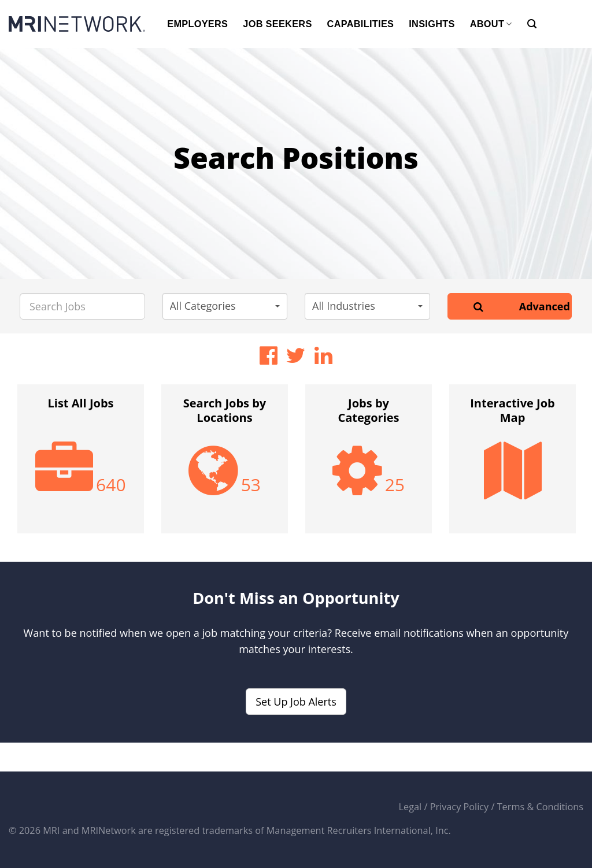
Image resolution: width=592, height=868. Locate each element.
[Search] (532, 24)
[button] (225, 306)
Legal (410, 807)
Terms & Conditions (540, 807)
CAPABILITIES (361, 24)
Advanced (545, 306)
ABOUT (491, 24)
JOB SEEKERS (277, 24)
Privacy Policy (460, 807)
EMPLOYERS (197, 24)
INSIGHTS (432, 24)
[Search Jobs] (82, 306)
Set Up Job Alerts (296, 702)
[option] (81, 465)
